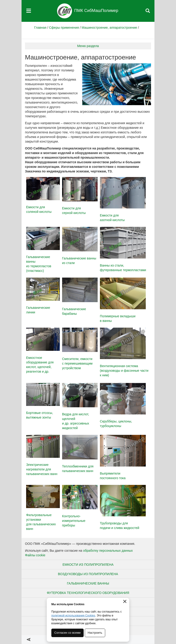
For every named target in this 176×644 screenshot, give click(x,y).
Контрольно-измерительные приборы (80, 506)
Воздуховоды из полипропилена (88, 574)
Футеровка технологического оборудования (88, 593)
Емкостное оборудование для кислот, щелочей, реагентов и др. (43, 350)
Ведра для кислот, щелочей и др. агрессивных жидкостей (80, 406)
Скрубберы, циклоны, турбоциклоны (123, 405)
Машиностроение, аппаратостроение (109, 28)
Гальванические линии (43, 296)
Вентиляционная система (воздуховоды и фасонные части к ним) (124, 352)
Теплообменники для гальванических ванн (80, 454)
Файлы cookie (35, 555)
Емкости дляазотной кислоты (123, 200)
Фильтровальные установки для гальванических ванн (43, 508)
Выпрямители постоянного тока (123, 457)
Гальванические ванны (88, 583)
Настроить (95, 633)
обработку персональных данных (108, 551)
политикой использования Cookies (73, 616)
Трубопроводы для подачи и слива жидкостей (123, 507)
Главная (40, 28)
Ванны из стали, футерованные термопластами (123, 249)
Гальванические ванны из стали (80, 246)
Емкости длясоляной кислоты (43, 195)
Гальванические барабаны (80, 297)
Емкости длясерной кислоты (80, 196)
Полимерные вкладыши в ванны (123, 300)
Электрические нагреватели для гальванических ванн (43, 455)
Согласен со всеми (67, 633)
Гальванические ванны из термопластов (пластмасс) (43, 250)
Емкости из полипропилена (88, 565)
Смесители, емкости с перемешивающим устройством (80, 349)
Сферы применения (64, 28)
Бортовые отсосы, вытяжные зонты (43, 401)
